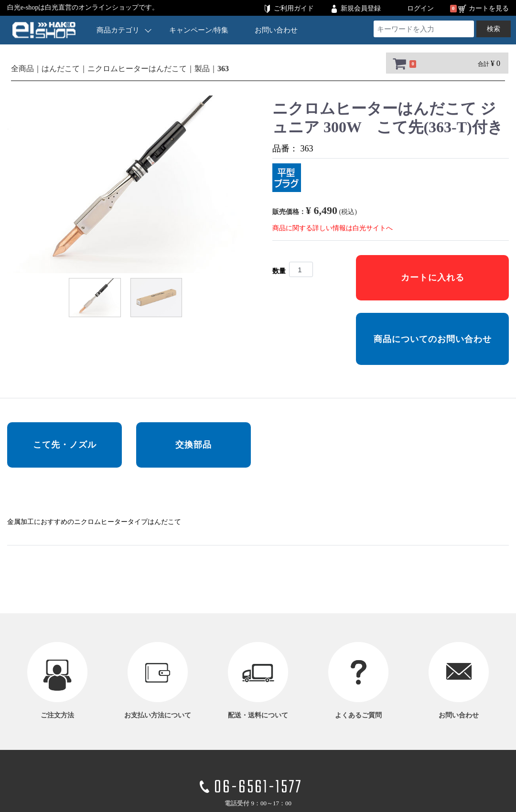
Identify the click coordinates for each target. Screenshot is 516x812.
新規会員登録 (361, 8)
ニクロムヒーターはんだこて (137, 69)
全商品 (22, 69)
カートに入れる (433, 278)
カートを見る (489, 8)
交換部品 (193, 445)
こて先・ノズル (65, 445)
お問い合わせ (276, 30)
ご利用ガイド (294, 8)
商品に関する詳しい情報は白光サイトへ (333, 228)
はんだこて (61, 69)
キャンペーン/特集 (199, 30)
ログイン (420, 8)
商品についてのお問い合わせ (433, 339)
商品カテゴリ (124, 30)
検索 (494, 29)
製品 (202, 69)
